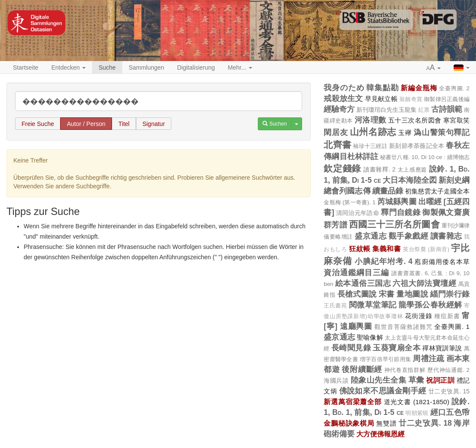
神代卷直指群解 (405, 370)
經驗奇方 (339, 109)
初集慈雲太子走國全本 (437, 191)
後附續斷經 (362, 369)
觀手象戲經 (409, 236)
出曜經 (430, 202)
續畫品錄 (388, 191)
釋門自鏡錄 (401, 212)
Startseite (26, 68)
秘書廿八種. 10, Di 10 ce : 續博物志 (425, 157)
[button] (434, 68)
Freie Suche (38, 124)
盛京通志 (371, 236)
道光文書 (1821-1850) (417, 402)
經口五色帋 (450, 412)
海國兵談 (336, 380)
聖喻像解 (370, 337)
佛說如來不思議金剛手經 (383, 391)
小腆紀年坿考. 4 (384, 261)
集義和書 (386, 249)
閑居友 (336, 132)
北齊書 (337, 145)
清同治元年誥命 (358, 213)
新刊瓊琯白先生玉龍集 (386, 110)
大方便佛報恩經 (380, 434)
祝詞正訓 (440, 380)
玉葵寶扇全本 (396, 348)
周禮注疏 (428, 359)
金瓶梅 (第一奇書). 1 (349, 202)
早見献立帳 (381, 99)
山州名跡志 (373, 132)
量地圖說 (412, 294)
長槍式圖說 (357, 294)
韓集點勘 (382, 88)
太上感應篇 (413, 170)
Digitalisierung (196, 68)
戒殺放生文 (343, 98)
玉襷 (405, 133)
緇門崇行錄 (450, 294)
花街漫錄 (419, 316)
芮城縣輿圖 (397, 202)
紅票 (424, 110)
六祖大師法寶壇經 (424, 283)
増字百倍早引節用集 (385, 359)
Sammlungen (147, 68)
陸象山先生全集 (379, 380)
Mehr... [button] (240, 68)
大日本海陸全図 (410, 180)
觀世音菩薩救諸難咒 (403, 327)
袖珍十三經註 (370, 146)
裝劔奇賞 (411, 99)
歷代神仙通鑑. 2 (448, 370)
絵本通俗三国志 (363, 283)
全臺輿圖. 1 (452, 327)
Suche (107, 68)
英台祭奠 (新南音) (426, 249)
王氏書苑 (335, 306)
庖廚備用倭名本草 (442, 262)
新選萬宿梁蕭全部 (353, 402)
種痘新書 (447, 316)
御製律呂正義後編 (447, 99)
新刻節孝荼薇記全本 (417, 146)
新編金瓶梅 (419, 88)
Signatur (154, 124)
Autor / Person (86, 124)
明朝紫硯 (417, 413)
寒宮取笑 (456, 120)
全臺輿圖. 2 (454, 88)
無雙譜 (386, 423)
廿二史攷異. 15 (449, 391)
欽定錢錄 (342, 168)
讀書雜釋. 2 (379, 169)
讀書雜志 (446, 236)
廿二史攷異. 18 (425, 423)
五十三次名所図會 (415, 120)
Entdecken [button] (68, 68)
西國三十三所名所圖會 (394, 224)
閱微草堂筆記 (373, 305)
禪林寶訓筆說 (442, 348)
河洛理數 (371, 120)
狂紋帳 (360, 249)
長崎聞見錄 (351, 348)
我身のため (344, 88)
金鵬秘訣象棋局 (349, 423)
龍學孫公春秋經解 (430, 305)
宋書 (387, 294)
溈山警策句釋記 (442, 132)
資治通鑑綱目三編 (356, 273)
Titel (124, 124)
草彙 (416, 380)
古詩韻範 (447, 109)
